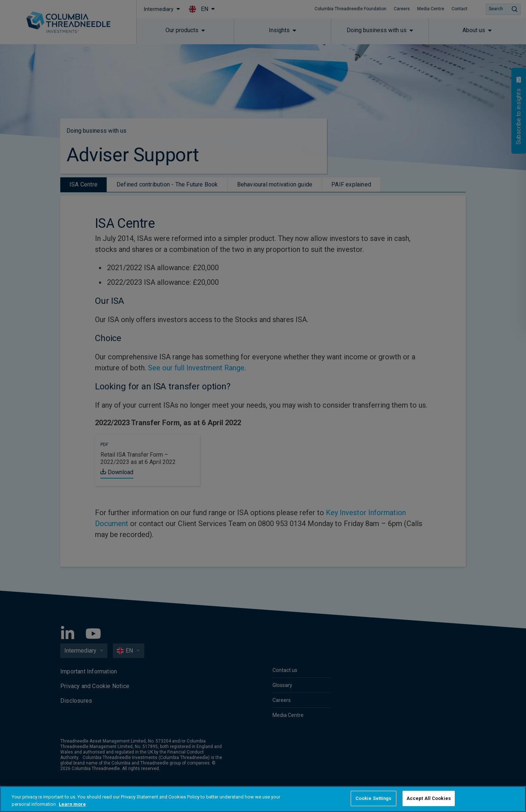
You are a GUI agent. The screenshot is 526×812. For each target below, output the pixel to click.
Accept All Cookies (429, 798)
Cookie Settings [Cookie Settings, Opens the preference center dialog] (373, 798)
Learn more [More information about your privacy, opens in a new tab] (72, 804)
